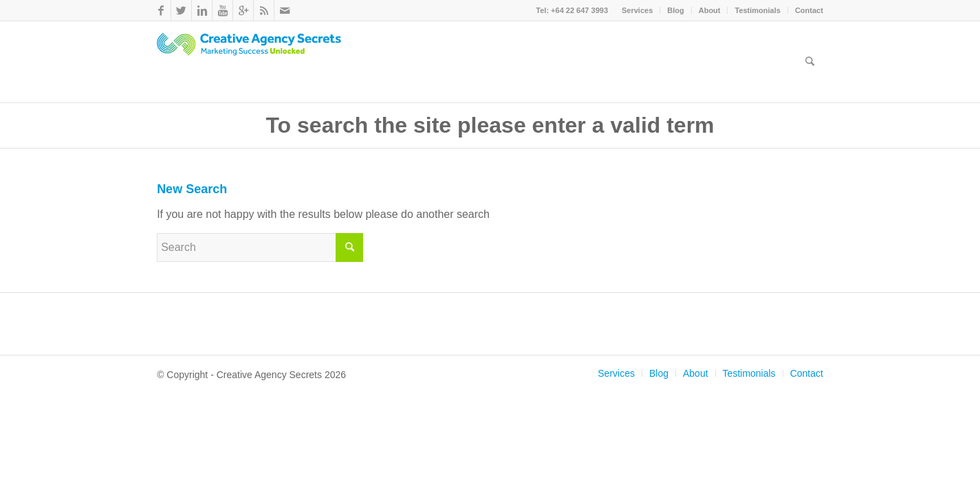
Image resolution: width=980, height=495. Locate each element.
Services (637, 10)
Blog (675, 10)
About (710, 10)
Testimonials (757, 10)
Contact (809, 10)
